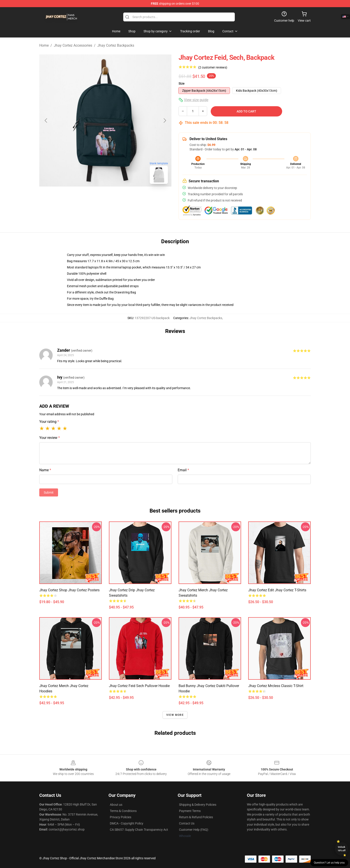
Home (44, 45)
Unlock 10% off (342, 849)
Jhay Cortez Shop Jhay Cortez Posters (69, 590)
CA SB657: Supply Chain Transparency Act (139, 830)
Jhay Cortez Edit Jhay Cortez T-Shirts (277, 590)
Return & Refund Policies (196, 817)
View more (175, 715)
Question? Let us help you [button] (329, 863)
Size (182, 83)
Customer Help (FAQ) (194, 830)
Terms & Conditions (123, 811)
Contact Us (187, 823)
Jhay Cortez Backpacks (116, 45)
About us (116, 805)
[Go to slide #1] (94, 197)
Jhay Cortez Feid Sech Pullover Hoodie (139, 686)
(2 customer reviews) (213, 67)
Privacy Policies (121, 817)
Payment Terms (190, 811)
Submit (49, 492)
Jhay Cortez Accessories (73, 45)
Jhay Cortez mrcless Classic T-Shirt (276, 686)
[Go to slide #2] (117, 197)
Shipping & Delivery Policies (198, 805)
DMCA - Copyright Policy (127, 823)
